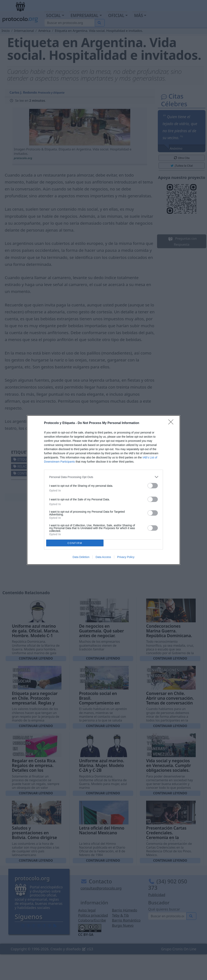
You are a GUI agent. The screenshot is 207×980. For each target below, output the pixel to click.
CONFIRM (75, 543)
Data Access (103, 557)
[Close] (172, 423)
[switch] (153, 486)
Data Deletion (81, 557)
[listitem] (103, 477)
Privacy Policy (126, 557)
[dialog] (103, 490)
